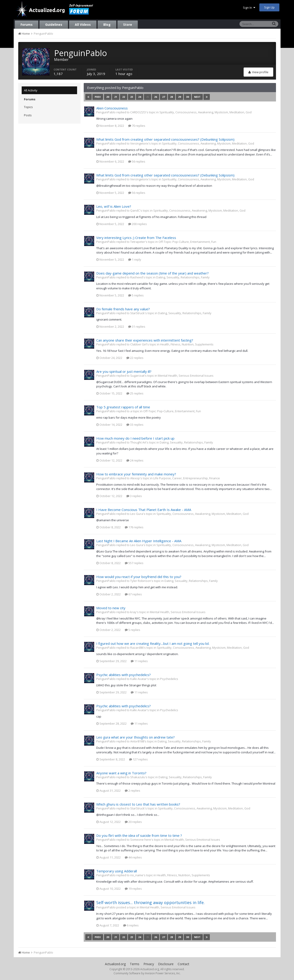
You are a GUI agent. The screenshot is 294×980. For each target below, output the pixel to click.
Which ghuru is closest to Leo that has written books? (138, 804)
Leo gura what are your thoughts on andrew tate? (135, 737)
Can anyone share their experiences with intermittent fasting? (145, 340)
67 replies (133, 594)
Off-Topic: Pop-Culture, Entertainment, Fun (187, 242)
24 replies (135, 460)
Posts (28, 115)
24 (140, 97)
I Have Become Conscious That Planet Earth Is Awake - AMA (144, 510)
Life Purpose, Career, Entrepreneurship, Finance (187, 478)
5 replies (136, 295)
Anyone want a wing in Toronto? (121, 773)
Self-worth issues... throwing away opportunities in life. (150, 902)
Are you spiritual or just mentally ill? (124, 371)
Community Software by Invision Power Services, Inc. (147, 973)
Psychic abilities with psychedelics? (124, 675)
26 (156, 97)
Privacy (149, 964)
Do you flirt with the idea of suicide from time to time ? (139, 835)
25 (148, 97)
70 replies (137, 126)
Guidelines (54, 25)
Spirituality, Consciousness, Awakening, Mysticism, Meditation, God (206, 112)
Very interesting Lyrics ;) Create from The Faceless (136, 238)
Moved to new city (111, 608)
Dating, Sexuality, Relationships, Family (183, 277)
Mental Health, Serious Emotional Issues (186, 376)
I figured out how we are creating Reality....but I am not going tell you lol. (153, 643)
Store (128, 25)
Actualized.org (115, 964)
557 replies (134, 563)
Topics (28, 107)
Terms (135, 964)
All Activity (31, 90)
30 (187, 97)
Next (197, 97)
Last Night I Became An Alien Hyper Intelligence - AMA (139, 541)
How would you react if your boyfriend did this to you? (139, 577)
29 (180, 97)
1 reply (135, 259)
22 (124, 97)
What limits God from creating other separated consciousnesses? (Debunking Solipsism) (165, 139)
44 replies (133, 857)
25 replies (135, 393)
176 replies (134, 527)
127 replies (138, 759)
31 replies (137, 327)
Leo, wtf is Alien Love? (114, 206)
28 (172, 97)
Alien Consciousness (112, 108)
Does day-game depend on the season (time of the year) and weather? (152, 273)
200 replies (138, 224)
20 (108, 97)
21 (116, 97)
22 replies (135, 358)
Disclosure (166, 964)
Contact (183, 964)
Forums (27, 25)
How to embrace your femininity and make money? (136, 474)
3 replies (134, 496)
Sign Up (269, 7)
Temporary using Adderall (117, 871)
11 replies (139, 661)
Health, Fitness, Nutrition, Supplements (187, 344)
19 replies (133, 889)
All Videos (83, 25)
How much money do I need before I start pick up (135, 438)
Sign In (249, 8)
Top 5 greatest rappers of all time (123, 407)
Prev (98, 97)
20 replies (133, 822)
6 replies (131, 925)
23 (132, 97)
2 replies (133, 791)
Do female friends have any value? (123, 309)
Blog (107, 25)
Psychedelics (169, 679)
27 (164, 97)
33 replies (135, 425)
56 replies (137, 161)
